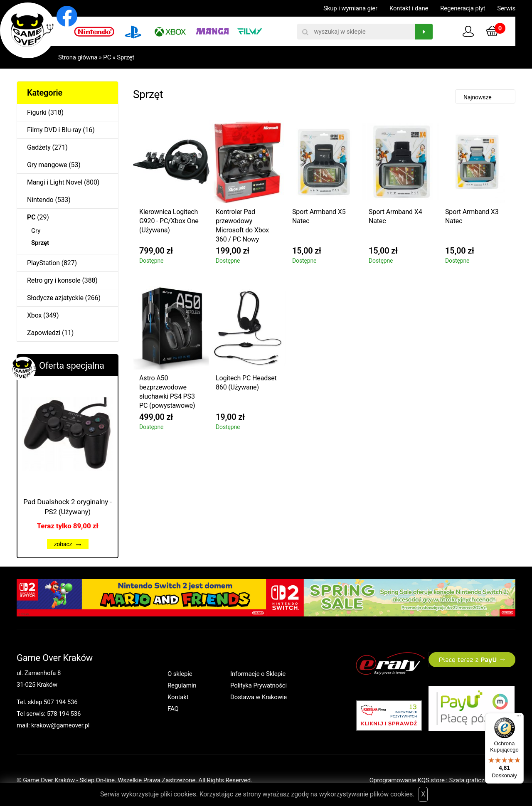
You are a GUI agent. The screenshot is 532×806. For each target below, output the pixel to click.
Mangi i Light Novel (55, 182)
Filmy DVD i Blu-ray (54, 130)
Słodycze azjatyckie (55, 298)
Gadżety (39, 147)
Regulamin (182, 685)
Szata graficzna (482, 780)
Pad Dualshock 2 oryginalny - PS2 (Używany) (68, 507)
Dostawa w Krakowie (259, 697)
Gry (36, 231)
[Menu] (519, 718)
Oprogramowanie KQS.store (407, 780)
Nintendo (40, 200)
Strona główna (78, 57)
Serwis (506, 8)
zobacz (68, 544)
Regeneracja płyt (463, 8)
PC (107, 57)
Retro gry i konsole (54, 280)
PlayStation (43, 263)
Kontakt (178, 697)
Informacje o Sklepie (258, 674)
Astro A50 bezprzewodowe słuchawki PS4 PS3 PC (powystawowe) (167, 392)
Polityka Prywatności (259, 685)
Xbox (34, 315)
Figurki (37, 112)
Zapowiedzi (44, 333)
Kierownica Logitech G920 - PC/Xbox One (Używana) (169, 221)
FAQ (173, 709)
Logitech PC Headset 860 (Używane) (246, 383)
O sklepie (180, 674)
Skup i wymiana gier (350, 8)
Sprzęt (126, 57)
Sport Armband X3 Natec (472, 216)
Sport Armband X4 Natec (395, 216)
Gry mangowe (47, 165)
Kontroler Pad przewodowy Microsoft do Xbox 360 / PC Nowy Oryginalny (242, 227)
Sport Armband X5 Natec (319, 216)
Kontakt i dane (409, 8)
